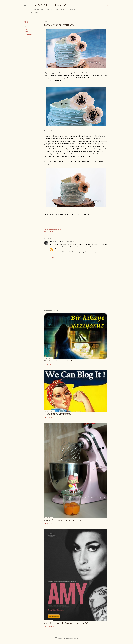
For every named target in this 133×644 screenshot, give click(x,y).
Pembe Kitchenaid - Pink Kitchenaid (62, 520)
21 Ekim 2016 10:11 (70, 242)
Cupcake (27, 32)
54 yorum (52, 523)
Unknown (58, 249)
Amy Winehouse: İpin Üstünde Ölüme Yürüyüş (67, 623)
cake (25, 29)
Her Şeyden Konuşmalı (57, 242)
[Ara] (108, 6)
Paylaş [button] (26, 22)
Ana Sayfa (34, 13)
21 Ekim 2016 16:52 (67, 249)
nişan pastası (28, 34)
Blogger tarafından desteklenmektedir (66, 638)
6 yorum (51, 626)
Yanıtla (52, 257)
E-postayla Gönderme (55, 229)
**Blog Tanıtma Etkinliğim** (58, 414)
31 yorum (52, 364)
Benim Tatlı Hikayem (48, 5)
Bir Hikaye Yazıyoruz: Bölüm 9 (59, 361)
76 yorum (52, 417)
